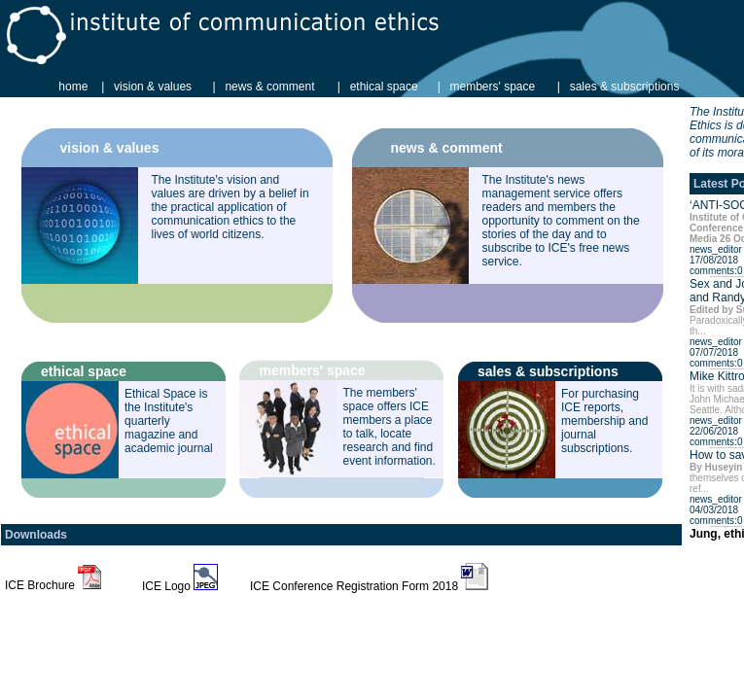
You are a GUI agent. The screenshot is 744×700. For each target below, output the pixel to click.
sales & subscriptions (625, 87)
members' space (493, 87)
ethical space (384, 87)
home (73, 87)
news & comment (269, 87)
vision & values (153, 87)
